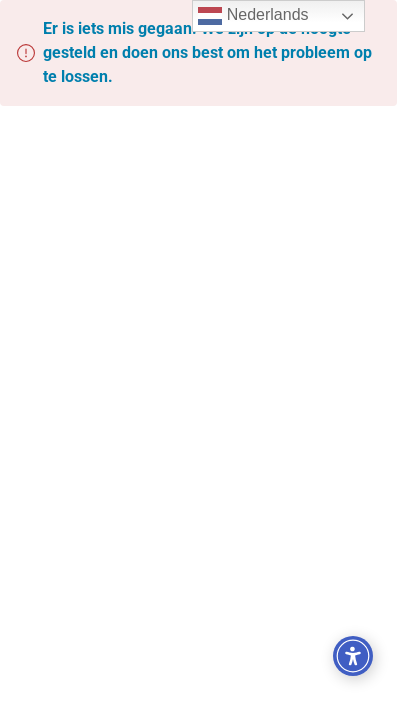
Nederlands (253, 16)
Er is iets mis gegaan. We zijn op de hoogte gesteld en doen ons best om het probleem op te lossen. (207, 52)
